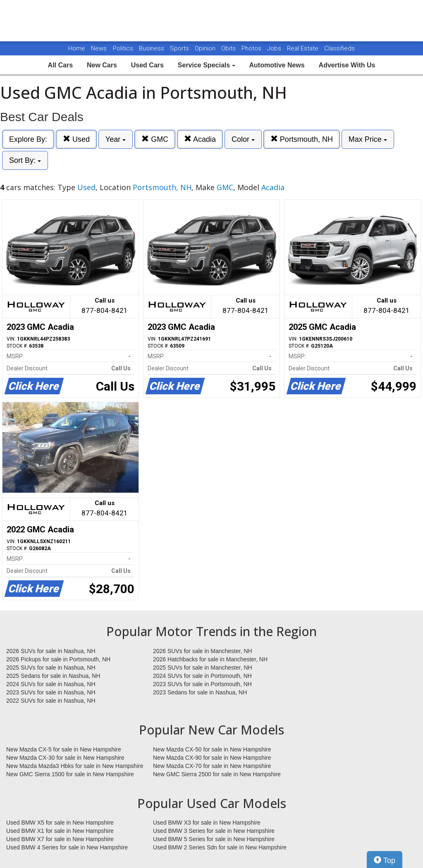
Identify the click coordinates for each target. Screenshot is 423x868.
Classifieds (339, 48)
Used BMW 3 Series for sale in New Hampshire (214, 831)
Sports (180, 48)
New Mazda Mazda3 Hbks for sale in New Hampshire (75, 766)
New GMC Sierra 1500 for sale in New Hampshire (70, 774)
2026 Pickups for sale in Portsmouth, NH (58, 659)
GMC (155, 139)
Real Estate (304, 48)
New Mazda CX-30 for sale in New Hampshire (65, 758)
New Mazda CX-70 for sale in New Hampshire (212, 766)
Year (116, 139)
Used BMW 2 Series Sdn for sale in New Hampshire (220, 847)
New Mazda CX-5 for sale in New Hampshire (64, 749)
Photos (252, 48)
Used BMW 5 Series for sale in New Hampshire (214, 839)
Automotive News (277, 65)
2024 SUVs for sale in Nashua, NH (51, 684)
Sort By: (25, 160)
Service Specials (207, 65)
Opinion (206, 48)
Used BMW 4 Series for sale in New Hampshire (67, 847)
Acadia (200, 139)
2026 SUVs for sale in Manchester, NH (203, 651)
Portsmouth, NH (302, 139)
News (99, 48)
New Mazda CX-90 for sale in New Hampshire (212, 758)
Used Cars (147, 65)
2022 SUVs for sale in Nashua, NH (51, 701)
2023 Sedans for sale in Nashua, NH (200, 692)
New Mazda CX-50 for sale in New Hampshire (212, 749)
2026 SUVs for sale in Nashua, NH (51, 651)
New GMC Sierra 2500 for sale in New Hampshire (217, 774)
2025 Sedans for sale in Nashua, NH (53, 676)
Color (243, 139)
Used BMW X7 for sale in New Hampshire (60, 839)
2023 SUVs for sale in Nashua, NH (51, 692)
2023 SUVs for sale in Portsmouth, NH (202, 684)
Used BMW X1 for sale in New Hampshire (60, 831)
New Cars (102, 65)
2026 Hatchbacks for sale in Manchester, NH (210, 659)
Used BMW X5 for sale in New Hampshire (60, 823)
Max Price (368, 139)
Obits (229, 48)
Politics (123, 48)
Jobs (275, 48)
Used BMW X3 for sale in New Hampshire (207, 823)
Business (152, 48)
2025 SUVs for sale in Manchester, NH (203, 668)
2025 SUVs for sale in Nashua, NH (51, 668)
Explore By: (28, 139)
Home (77, 48)
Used (76, 139)
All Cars (60, 65)
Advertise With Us (347, 65)
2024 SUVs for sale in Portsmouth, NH (202, 676)
